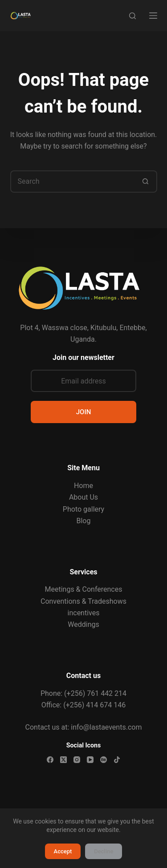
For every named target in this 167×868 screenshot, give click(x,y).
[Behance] (104, 760)
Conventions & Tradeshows (83, 601)
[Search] (132, 16)
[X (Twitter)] (63, 760)
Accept (63, 851)
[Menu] (153, 16)
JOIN (84, 412)
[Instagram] (77, 760)
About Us (83, 497)
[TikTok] (117, 760)
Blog (84, 521)
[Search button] (146, 182)
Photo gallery (83, 509)
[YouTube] (90, 760)
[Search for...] (73, 182)
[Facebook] (50, 760)
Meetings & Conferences (84, 589)
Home (83, 486)
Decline (104, 851)
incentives (84, 613)
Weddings (83, 624)
